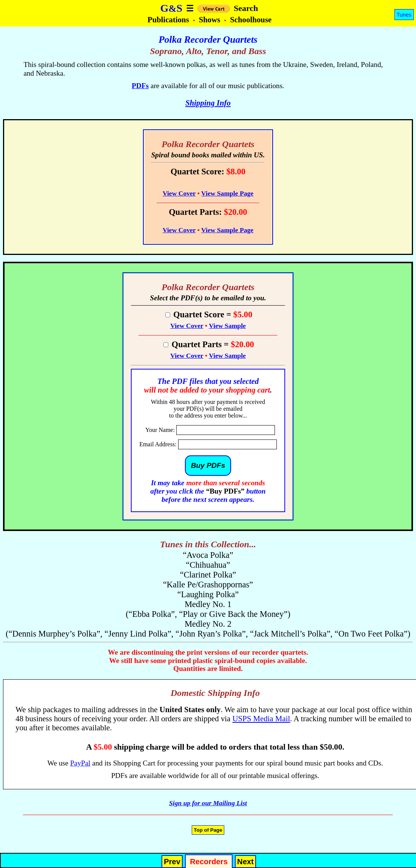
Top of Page (208, 830)
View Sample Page (227, 193)
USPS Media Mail (262, 718)
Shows (211, 19)
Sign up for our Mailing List (208, 803)
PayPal (80, 763)
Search (246, 8)
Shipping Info (208, 103)
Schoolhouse (251, 19)
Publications (169, 19)
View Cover (179, 193)
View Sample (227, 326)
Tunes (404, 15)
